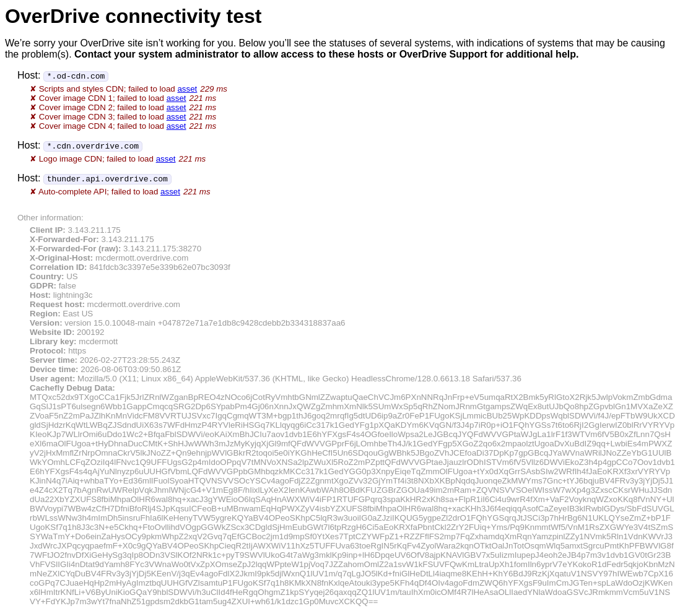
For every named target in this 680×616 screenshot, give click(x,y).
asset (187, 89)
